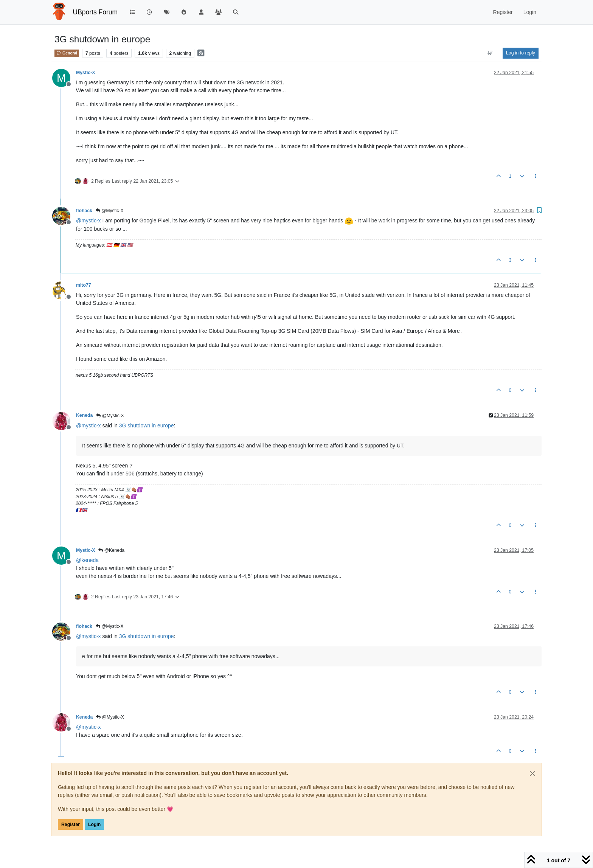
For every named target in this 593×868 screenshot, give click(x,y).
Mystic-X (85, 73)
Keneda (84, 415)
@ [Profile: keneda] (87, 560)
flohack (84, 211)
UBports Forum (95, 12)
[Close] (532, 773)
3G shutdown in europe (147, 425)
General (67, 53)
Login (94, 825)
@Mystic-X (110, 211)
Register (71, 825)
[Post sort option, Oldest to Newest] (490, 53)
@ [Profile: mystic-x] (88, 220)
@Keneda (111, 550)
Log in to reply (521, 53)
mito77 (83, 285)
